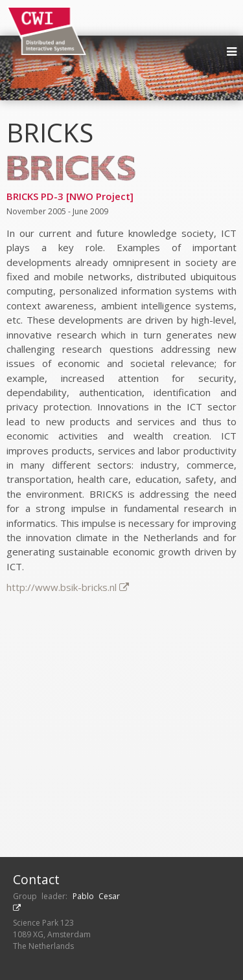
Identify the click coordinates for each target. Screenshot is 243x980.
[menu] (232, 52)
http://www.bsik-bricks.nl (68, 587)
